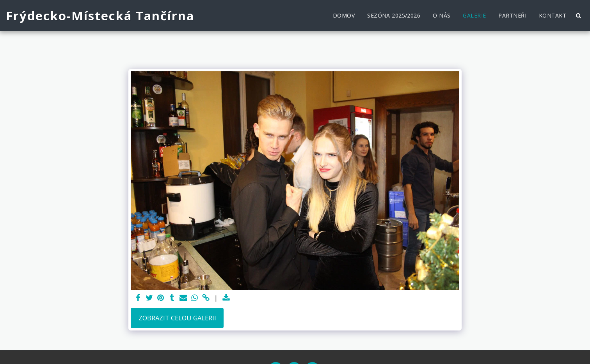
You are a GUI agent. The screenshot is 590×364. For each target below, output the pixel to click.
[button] (578, 16)
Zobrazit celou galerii (177, 318)
